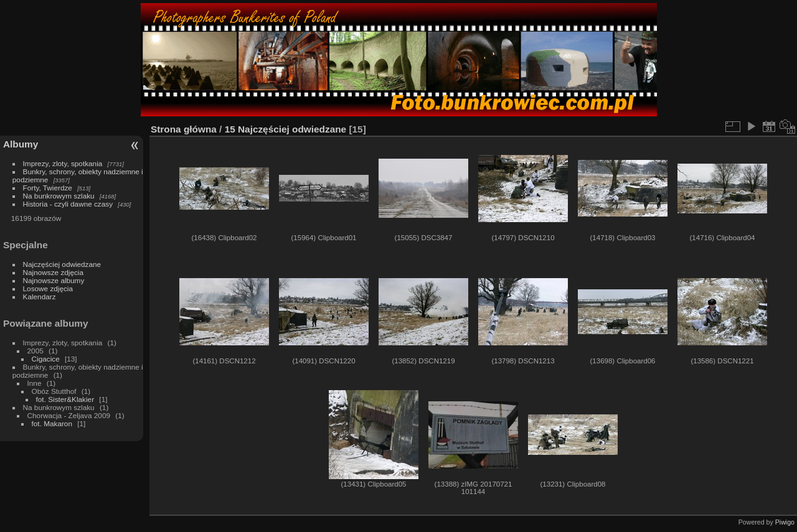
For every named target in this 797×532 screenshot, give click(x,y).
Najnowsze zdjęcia (53, 272)
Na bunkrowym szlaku (59, 196)
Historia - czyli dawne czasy (68, 204)
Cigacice (46, 359)
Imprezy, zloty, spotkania (63, 163)
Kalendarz (40, 296)
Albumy (21, 144)
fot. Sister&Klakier (65, 399)
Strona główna (184, 129)
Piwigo (785, 522)
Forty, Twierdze (48, 188)
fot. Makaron (52, 423)
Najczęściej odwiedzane (62, 264)
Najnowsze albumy (54, 280)
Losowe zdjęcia (48, 288)
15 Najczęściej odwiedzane (286, 129)
